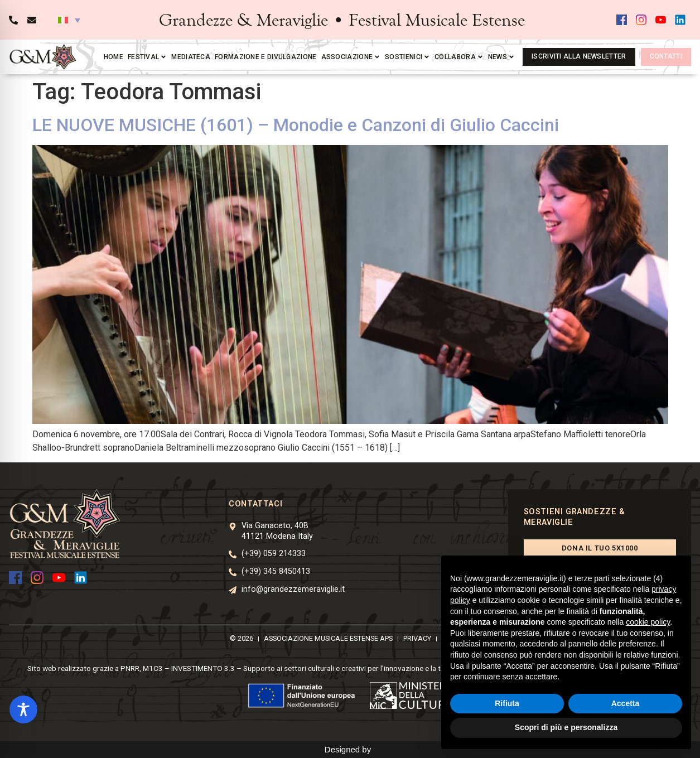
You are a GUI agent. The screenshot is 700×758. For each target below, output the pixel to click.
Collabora (459, 57)
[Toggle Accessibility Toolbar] (23, 709)
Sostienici (407, 57)
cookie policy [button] (648, 622)
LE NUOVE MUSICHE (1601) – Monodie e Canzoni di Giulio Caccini (296, 125)
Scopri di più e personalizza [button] (566, 727)
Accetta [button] (626, 703)
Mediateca (191, 57)
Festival (147, 57)
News (501, 57)
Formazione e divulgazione (266, 57)
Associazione (351, 57)
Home (114, 57)
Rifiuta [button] (507, 703)
